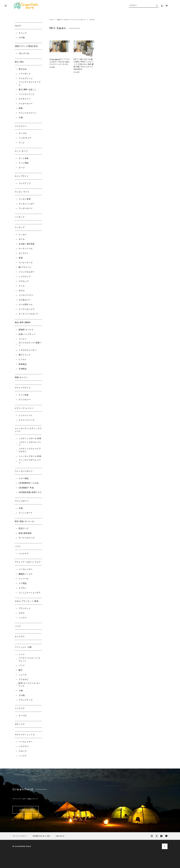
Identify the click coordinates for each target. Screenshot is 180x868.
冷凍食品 (23, 369)
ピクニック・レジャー (24, 408)
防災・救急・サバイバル (25, 521)
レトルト (23, 359)
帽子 (21, 670)
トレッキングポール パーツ (30, 461)
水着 (21, 508)
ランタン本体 (25, 199)
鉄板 (21, 108)
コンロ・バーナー (26, 295)
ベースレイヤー (26, 569)
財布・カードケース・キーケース (29, 685)
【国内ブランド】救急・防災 (26, 46)
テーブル (23, 133)
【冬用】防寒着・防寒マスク (30, 492)
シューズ (23, 675)
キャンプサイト (22, 176)
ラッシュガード (26, 513)
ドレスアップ (25, 183)
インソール (24, 579)
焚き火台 (23, 69)
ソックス (23, 756)
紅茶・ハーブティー (27, 334)
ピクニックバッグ (27, 420)
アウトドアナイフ (23, 388)
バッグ (18, 626)
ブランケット (25, 608)
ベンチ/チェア (25, 138)
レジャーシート (26, 415)
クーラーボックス (27, 309)
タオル (22, 613)
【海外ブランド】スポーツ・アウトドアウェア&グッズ (71, 20)
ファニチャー (21, 126)
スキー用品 (24, 478)
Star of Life (24, 53)
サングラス (20, 637)
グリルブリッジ (26, 78)
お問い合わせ (60, 836)
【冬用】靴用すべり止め (29, 483)
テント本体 (24, 158)
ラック (22, 143)
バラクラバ (24, 746)
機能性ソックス (26, 574)
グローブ (23, 751)
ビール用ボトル (26, 305)
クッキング (20, 227)
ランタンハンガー (27, 204)
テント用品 (24, 163)
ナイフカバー (25, 400)
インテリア (20, 708)
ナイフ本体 (24, 395)
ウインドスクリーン (28, 113)
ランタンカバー (26, 208)
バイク (18, 546)
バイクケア (24, 554)
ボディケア (20, 724)
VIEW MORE (26, 810)
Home (51, 20)
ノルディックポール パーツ (30, 444)
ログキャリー (25, 99)
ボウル (22, 291)
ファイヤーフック (27, 94)
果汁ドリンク (25, 355)
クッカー (23, 235)
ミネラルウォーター (28, 350)
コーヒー (23, 339)
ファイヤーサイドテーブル (30, 84)
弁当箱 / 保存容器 (27, 244)
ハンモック (20, 217)
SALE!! (18, 26)
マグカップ (24, 281)
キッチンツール (26, 249)
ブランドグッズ (26, 700)
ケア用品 (23, 583)
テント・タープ (21, 151)
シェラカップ (25, 277)
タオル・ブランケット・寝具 (27, 601)
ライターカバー (26, 104)
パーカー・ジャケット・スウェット (29, 659)
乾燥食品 (23, 364)
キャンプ (23, 33)
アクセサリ (24, 680)
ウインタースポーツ (24, 471)
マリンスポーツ (22, 501)
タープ (22, 168)
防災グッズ (24, 528)
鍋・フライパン (25, 267)
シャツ (22, 654)
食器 (21, 258)
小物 (21, 118)
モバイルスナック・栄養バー (30, 344)
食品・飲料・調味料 (23, 322)
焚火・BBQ (19, 62)
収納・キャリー (21, 377)
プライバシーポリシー (20, 836)
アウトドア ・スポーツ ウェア (28, 562)
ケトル (22, 286)
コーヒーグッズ (26, 263)
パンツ (22, 665)
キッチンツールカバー (29, 314)
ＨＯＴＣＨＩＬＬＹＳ (25, 735)
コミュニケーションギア (30, 593)
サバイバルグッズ (27, 538)
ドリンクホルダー (27, 272)
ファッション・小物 (23, 647)
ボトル (22, 239)
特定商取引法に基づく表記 (41, 836)
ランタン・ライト (22, 192)
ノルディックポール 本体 (30, 438)
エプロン (23, 588)
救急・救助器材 (25, 533)
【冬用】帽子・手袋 (26, 488)
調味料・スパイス (26, 330)
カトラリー (24, 253)
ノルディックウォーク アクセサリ (30, 450)
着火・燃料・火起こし (28, 90)
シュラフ (23, 618)
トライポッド (25, 74)
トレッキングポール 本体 (30, 456)
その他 (22, 38)
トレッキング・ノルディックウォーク (28, 430)
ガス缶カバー (25, 300)
